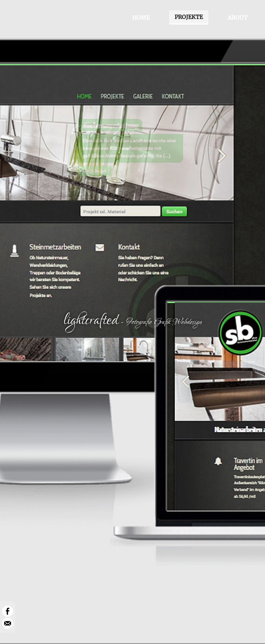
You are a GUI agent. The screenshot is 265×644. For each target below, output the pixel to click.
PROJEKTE (189, 17)
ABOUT (238, 18)
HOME (141, 18)
